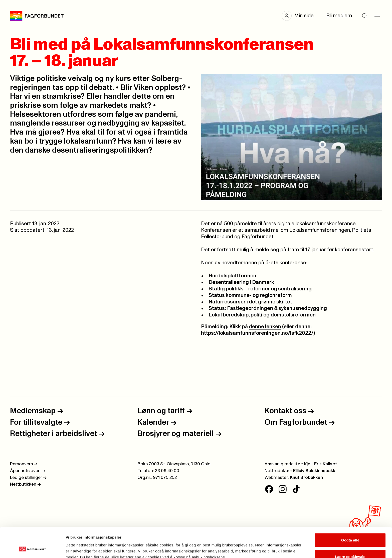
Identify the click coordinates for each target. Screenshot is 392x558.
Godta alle (350, 512)
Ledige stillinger (28, 478)
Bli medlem (339, 16)
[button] (300, 16)
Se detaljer (269, 545)
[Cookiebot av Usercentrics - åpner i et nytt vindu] (32, 548)
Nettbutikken (25, 484)
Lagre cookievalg (350, 528)
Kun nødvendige (350, 545)
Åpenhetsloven (28, 471)
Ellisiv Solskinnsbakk (314, 471)
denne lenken (265, 327)
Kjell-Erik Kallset (320, 464)
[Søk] (364, 16)
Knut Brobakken (306, 478)
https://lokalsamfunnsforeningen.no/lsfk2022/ (257, 333)
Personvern (24, 464)
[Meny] (377, 16)
